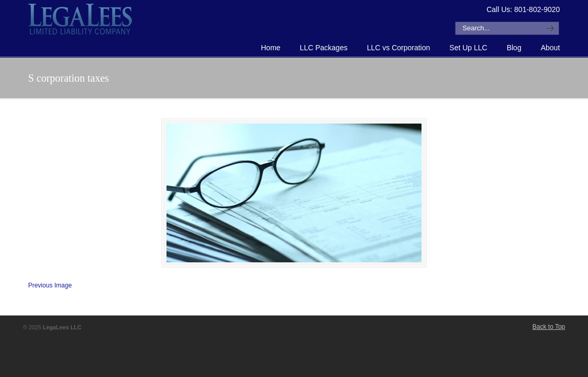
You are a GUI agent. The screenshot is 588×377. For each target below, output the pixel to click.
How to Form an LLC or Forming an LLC (81, 19)
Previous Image (50, 285)
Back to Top (549, 327)
